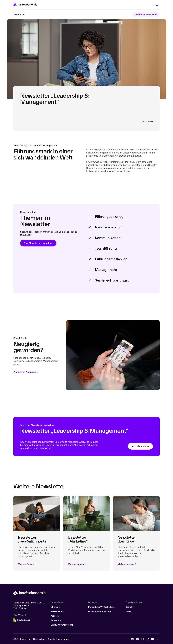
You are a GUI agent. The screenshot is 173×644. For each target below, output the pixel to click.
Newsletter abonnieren (146, 14)
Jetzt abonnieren (140, 446)
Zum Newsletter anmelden (38, 243)
